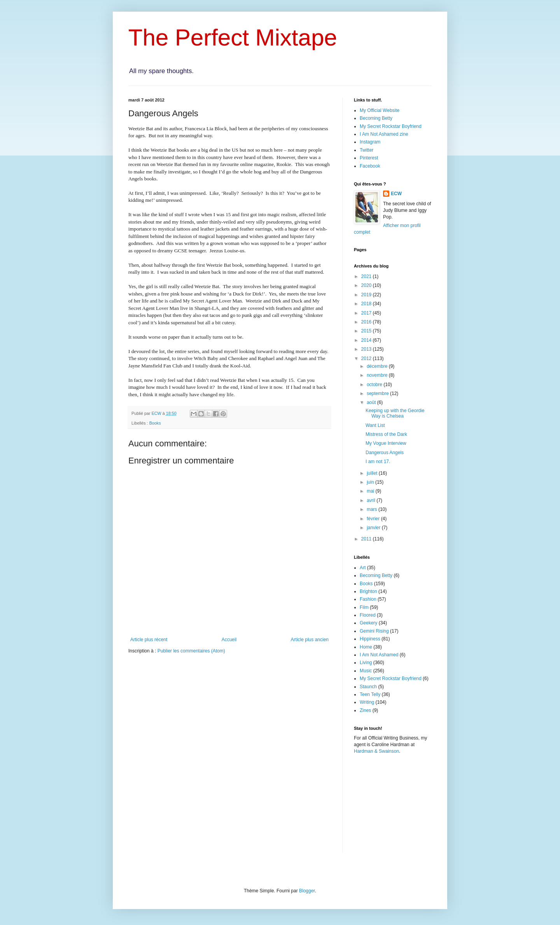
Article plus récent (149, 640)
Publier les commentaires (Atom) (191, 651)
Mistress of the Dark (386, 434)
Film (364, 607)
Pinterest (369, 158)
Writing (367, 702)
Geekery (368, 623)
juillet (373, 473)
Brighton (368, 591)
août (372, 402)
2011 (367, 539)
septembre (378, 393)
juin (371, 482)
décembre (378, 366)
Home (366, 647)
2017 (367, 313)
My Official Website (380, 110)
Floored (368, 615)
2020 (367, 285)
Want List (375, 425)
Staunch (368, 687)
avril (372, 500)
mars (373, 509)
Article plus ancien (310, 640)
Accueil (229, 640)
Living (366, 663)
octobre (375, 385)
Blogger (307, 891)
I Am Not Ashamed (379, 655)
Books (155, 423)
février (374, 519)
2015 (367, 331)
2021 (367, 276)
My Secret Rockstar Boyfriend (391, 126)
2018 (367, 304)
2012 (367, 358)
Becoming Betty (376, 118)
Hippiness (370, 639)
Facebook (370, 166)
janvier (374, 528)
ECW (396, 194)
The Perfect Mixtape (233, 38)
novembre (378, 375)
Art (363, 568)
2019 (367, 295)
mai (371, 491)
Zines (365, 710)
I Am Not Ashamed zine (384, 134)
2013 (367, 349)
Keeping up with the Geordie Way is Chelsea (395, 413)
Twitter (367, 150)
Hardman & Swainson (376, 751)
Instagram (370, 142)
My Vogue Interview (386, 443)
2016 (367, 322)
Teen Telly (370, 694)
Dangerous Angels (385, 453)
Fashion (368, 599)
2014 (367, 340)
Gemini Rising (374, 631)
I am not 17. (378, 462)
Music (366, 671)
